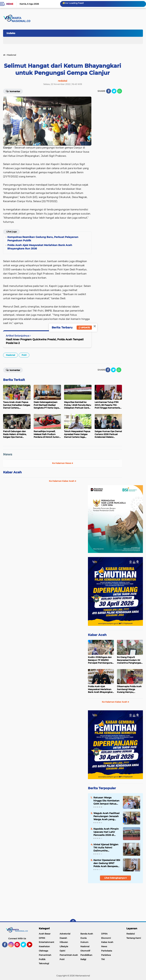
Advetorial (65, 934)
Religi (83, 959)
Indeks (11, 33)
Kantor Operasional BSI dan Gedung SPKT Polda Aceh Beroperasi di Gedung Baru (107, 863)
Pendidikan (86, 955)
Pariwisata (107, 951)
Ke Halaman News (63, 463)
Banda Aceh (87, 934)
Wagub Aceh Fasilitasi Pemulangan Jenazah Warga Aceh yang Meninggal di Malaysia (106, 816)
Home (10, 4)
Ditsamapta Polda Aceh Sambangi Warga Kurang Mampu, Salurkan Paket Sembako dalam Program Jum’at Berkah (130, 689)
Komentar (13, 91)
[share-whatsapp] (120, 91)
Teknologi (44, 963)
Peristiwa (106, 955)
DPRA (104, 934)
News (8, 454)
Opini (62, 951)
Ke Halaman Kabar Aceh (63, 481)
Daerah (63, 938)
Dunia (83, 938)
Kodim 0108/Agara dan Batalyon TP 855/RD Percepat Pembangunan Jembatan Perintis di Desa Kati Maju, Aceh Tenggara (101, 660)
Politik (42, 959)
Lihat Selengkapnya (116, 878)
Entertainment (46, 942)
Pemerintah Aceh (69, 955)
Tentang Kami (134, 938)
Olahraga (43, 951)
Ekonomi (106, 938)
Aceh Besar (45, 934)
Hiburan (64, 942)
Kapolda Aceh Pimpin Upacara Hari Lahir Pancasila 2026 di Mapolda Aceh (106, 832)
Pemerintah (45, 955)
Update (84, 327)
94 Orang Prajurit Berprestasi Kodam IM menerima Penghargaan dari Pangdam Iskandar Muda (130, 660)
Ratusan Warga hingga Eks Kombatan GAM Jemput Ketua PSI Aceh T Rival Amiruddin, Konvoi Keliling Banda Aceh (106, 801)
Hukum (84, 942)
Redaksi (131, 934)
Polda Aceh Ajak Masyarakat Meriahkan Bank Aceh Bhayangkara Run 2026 (101, 689)
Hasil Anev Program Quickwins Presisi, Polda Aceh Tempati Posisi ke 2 (45, 341)
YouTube (32, 946)
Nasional (10, 355)
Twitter (25, 946)
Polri (24, 355)
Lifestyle (64, 946)
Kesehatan (44, 946)
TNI (103, 959)
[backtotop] (73, 922)
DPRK (42, 938)
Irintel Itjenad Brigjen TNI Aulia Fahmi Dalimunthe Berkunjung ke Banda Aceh (106, 848)
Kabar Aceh (12, 472)
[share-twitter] (114, 91)
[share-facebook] (109, 91)
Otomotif (85, 951)
